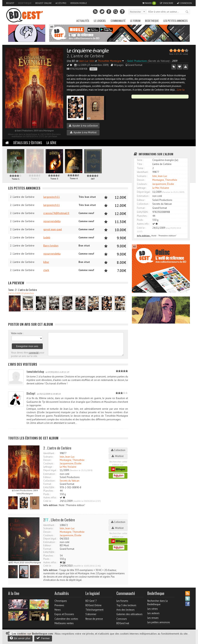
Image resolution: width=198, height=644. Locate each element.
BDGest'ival (123, 623)
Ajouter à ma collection (83, 126)
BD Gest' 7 (91, 601)
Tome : (141, 168)
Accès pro (61, 3)
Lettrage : (48, 467)
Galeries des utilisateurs (129, 614)
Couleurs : (49, 463)
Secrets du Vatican (70, 481)
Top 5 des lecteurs (126, 605)
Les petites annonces (175, 21)
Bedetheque (25, 3)
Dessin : (47, 460)
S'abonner (91, 614)
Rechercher (187, 12)
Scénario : (49, 457)
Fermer (43, 638)
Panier (149, 3)
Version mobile (79, 3)
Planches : (49, 491)
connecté (34, 353)
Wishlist (118, 456)
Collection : (49, 481)
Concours (122, 619)
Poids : (47, 494)
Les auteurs (153, 613)
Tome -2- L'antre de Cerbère (23, 290)
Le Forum (135, 21)
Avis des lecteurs (125, 610)
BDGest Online (44, 3)
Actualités (83, 21)
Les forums (122, 601)
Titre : (140, 164)
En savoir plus (20, 638)
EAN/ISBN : (49, 487)
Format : (48, 484)
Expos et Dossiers (64, 614)
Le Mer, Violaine (68, 467)
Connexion (184, 3)
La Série (51, 143)
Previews (59, 605)
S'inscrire (167, 3)
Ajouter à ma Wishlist (83, 132)
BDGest (10, 3)
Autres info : (143, 224)
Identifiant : (49, 453)
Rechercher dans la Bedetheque (157, 603)
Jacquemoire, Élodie (71, 463)
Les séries (153, 609)
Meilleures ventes (64, 623)
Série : (140, 160)
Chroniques (61, 601)
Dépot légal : (50, 470)
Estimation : (50, 474)
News (58, 610)
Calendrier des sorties (66, 619)
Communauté (118, 21)
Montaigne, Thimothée (72, 460)
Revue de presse (94, 619)
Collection (118, 450)
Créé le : (48, 501)
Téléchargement (94, 610)
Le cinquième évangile (88, 50)
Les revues (153, 618)
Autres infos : (50, 497)
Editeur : (48, 477)
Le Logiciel (100, 21)
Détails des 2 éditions (28, 143)
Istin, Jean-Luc (67, 457)
